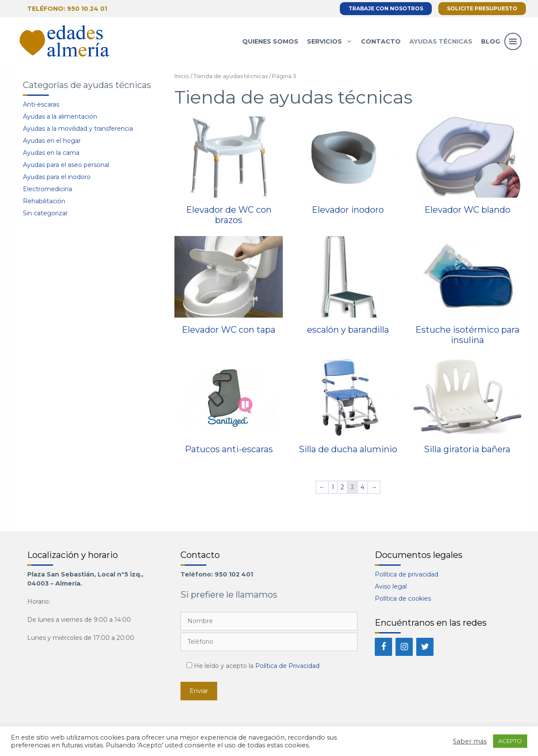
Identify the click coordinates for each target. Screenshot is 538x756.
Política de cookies (403, 598)
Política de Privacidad (287, 666)
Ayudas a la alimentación (60, 117)
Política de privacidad (407, 574)
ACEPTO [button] (510, 741)
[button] (513, 50)
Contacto (381, 41)
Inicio (182, 76)
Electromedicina (47, 189)
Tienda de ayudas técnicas (231, 76)
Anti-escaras (41, 104)
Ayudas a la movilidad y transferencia (78, 129)
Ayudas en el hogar (52, 141)
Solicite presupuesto (482, 8)
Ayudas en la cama (51, 153)
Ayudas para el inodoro (57, 177)
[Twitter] (425, 647)
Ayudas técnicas (441, 41)
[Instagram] (404, 647)
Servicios (332, 41)
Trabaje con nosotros (386, 8)
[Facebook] (383, 647)
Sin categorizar (45, 213)
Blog (491, 41)
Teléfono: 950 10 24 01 (67, 9)
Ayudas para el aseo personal (66, 165)
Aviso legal (391, 586)
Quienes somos (270, 41)
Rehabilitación (44, 201)
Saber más (470, 741)
